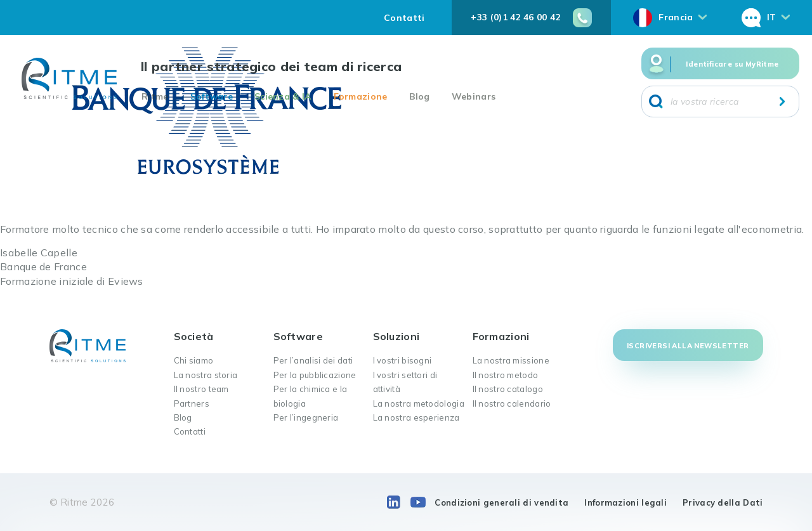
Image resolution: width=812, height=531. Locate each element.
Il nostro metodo (506, 375)
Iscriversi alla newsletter (688, 346)
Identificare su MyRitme (732, 64)
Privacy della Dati (723, 502)
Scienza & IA (283, 96)
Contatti (404, 18)
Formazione (361, 96)
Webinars (474, 96)
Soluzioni (396, 336)
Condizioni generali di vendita (501, 502)
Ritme (155, 96)
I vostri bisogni (403, 360)
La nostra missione (511, 360)
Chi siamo (194, 360)
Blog (420, 96)
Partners (192, 403)
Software (212, 96)
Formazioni (501, 336)
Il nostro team (201, 389)
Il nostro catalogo (508, 389)
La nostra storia (206, 375)
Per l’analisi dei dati (313, 360)
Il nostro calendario (512, 403)
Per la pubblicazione (315, 375)
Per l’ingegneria (306, 417)
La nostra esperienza (416, 417)
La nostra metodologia (419, 403)
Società (194, 336)
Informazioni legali (625, 502)
